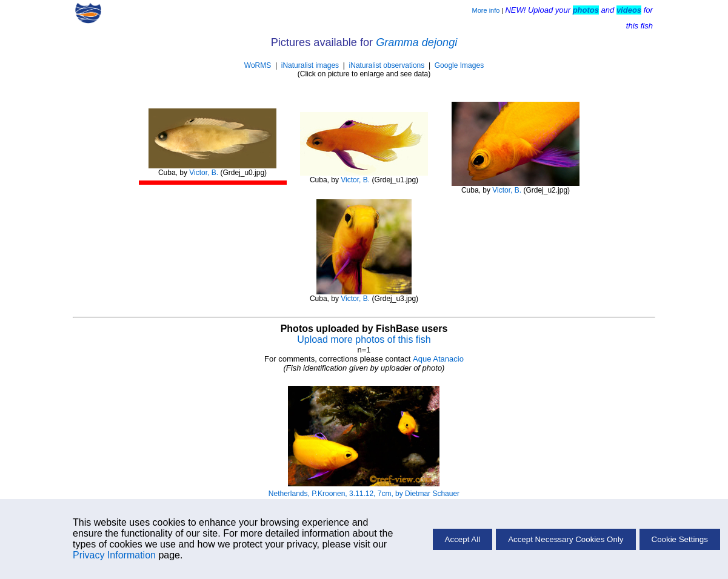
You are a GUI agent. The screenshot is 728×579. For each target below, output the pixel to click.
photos (586, 10)
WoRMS (258, 65)
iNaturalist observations (387, 65)
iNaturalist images (310, 65)
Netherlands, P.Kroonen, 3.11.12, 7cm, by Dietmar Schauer (364, 494)
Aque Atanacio (438, 359)
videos (629, 10)
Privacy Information (114, 555)
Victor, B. (204, 173)
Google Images (459, 65)
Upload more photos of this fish (364, 339)
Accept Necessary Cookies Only (566, 539)
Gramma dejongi (416, 42)
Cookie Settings (680, 539)
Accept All (463, 539)
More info (486, 10)
